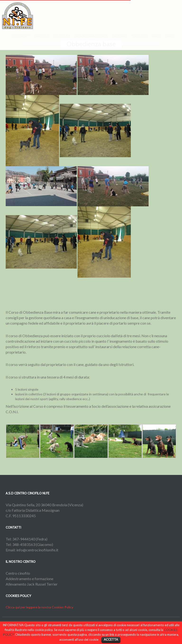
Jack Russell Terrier (91, 40)
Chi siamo (20, 40)
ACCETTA (111, 639)
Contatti (140, 40)
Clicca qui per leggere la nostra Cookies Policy (39, 607)
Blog (156, 40)
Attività (62, 40)
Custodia (119, 40)
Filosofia (42, 40)
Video (169, 40)
